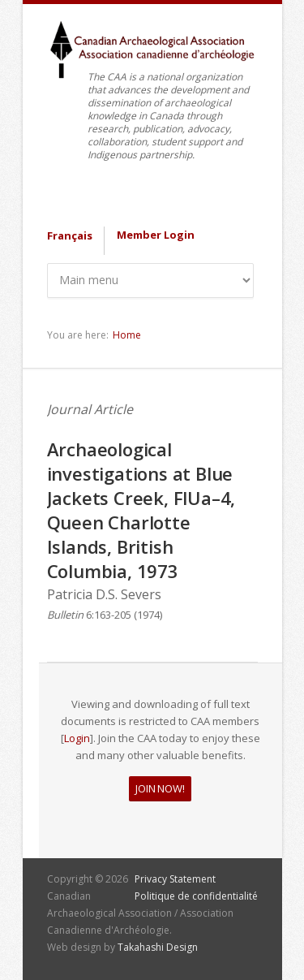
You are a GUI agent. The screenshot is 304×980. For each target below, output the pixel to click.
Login (77, 738)
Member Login (156, 235)
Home (127, 335)
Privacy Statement (175, 879)
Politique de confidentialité (196, 896)
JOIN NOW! (160, 788)
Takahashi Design (158, 947)
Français (70, 235)
